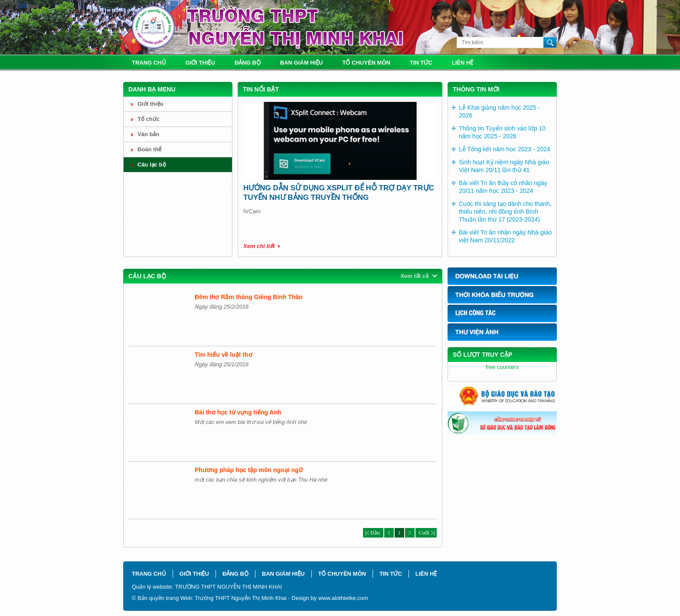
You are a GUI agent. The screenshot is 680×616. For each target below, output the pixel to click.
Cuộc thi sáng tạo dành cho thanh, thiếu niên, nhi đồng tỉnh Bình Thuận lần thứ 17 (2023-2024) (505, 212)
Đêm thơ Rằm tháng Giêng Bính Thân (249, 297)
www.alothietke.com (343, 598)
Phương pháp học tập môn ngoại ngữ (249, 470)
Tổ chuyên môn (366, 63)
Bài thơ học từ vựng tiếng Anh (238, 412)
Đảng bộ (248, 63)
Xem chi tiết (259, 246)
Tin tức (421, 63)
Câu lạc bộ (152, 165)
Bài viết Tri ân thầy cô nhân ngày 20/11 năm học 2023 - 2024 (503, 187)
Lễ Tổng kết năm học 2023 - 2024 (505, 149)
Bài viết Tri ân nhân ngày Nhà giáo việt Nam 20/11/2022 (505, 236)
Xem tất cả (414, 276)
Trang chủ (149, 63)
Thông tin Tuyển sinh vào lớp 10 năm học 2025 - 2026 (502, 132)
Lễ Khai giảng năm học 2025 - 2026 (499, 111)
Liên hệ (463, 63)
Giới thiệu (200, 63)
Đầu (373, 533)
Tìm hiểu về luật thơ (224, 355)
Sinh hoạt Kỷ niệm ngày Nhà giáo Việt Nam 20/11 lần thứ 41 (504, 166)
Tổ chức (149, 119)
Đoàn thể (149, 149)
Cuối (426, 533)
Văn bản (148, 134)
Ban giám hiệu (302, 63)
